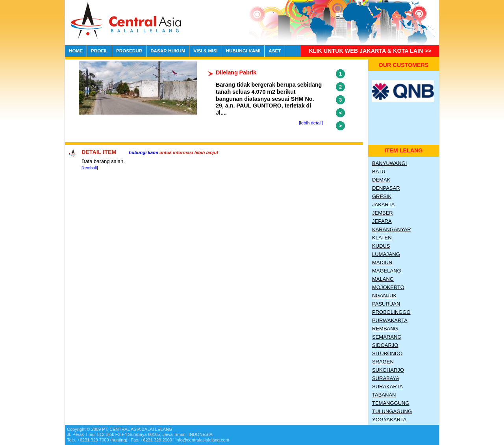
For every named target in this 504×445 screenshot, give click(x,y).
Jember (383, 213)
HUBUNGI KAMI (243, 51)
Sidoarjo (385, 345)
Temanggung (391, 403)
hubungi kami (143, 152)
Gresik (382, 196)
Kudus (381, 246)
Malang (383, 279)
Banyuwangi (389, 163)
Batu (379, 172)
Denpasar (386, 188)
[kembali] (90, 168)
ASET (275, 51)
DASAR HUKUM (168, 51)
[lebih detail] (311, 123)
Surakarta (387, 387)
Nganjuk (384, 296)
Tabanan (384, 395)
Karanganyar (392, 229)
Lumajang (386, 254)
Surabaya (386, 378)
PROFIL (99, 51)
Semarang (387, 337)
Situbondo (387, 353)
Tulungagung (392, 411)
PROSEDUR (129, 51)
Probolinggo (391, 312)
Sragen (383, 362)
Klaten (382, 238)
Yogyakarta (389, 420)
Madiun (382, 262)
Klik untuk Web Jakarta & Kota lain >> (370, 51)
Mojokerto (388, 287)
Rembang (385, 329)
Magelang (387, 271)
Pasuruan (386, 304)
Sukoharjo (388, 370)
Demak (381, 180)
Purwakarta (390, 320)
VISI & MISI (205, 51)
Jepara (382, 221)
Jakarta (383, 205)
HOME (76, 51)
